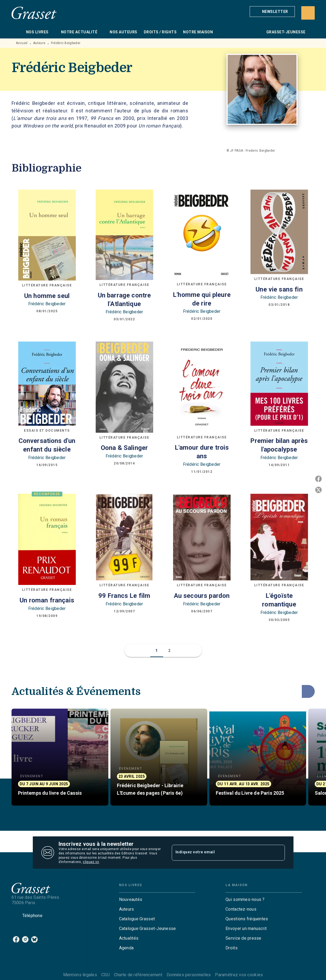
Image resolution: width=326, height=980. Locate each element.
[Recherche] (308, 13)
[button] (272, 12)
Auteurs (39, 43)
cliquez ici (91, 862)
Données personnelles (189, 975)
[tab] (17, 32)
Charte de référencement (138, 975)
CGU (105, 975)
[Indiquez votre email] (222, 853)
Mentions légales (80, 975)
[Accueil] (34, 13)
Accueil (22, 43)
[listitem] (16, 939)
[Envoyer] (278, 853)
